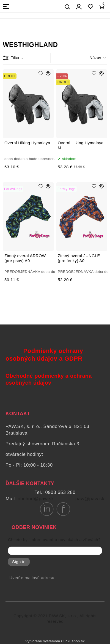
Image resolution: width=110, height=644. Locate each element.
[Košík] (103, 7)
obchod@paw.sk (36, 499)
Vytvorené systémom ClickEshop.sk (55, 641)
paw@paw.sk (90, 499)
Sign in (19, 562)
